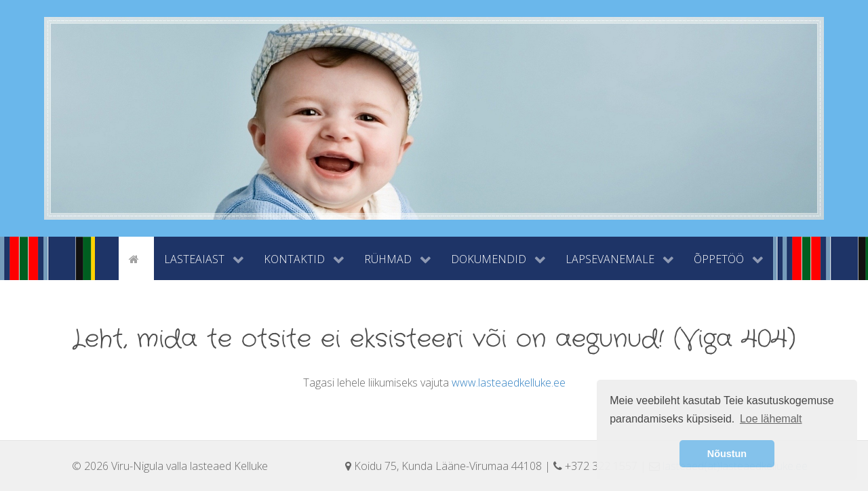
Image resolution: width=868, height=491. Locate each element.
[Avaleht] (136, 258)
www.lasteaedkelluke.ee (509, 382)
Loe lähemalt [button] (771, 419)
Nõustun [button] (727, 454)
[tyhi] (107, 258)
